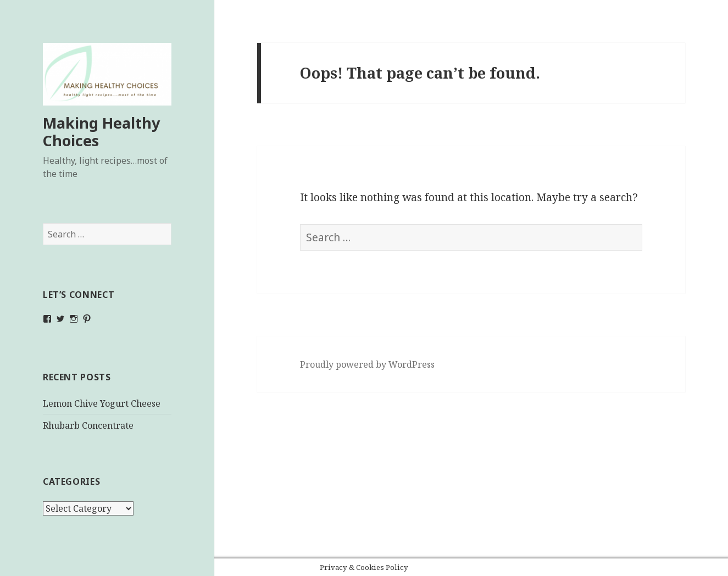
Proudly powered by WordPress (367, 364)
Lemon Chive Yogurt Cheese (102, 403)
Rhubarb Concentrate (88, 425)
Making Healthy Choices (101, 132)
